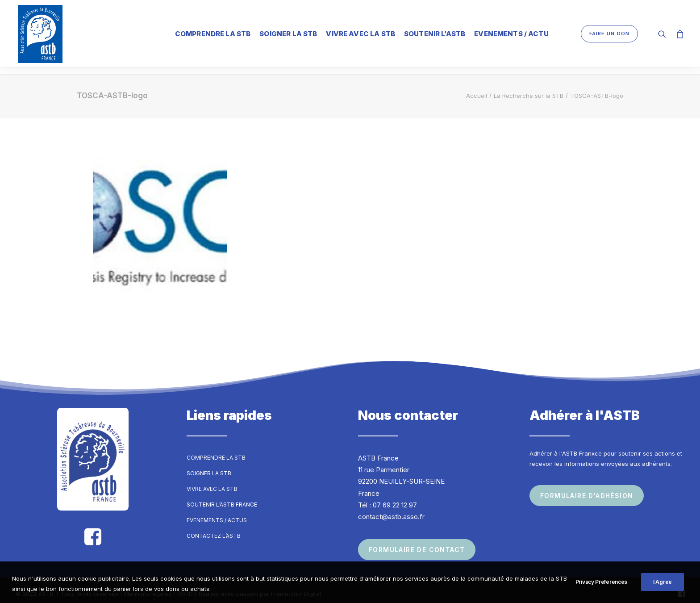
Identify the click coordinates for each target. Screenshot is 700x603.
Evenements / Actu (511, 33)
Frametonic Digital (296, 586)
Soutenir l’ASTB (435, 33)
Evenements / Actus (217, 512)
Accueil (477, 88)
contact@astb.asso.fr (391, 509)
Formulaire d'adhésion (587, 488)
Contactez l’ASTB (214, 528)
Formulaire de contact (417, 542)
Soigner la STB (288, 33)
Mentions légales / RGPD (158, 586)
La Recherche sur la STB (529, 88)
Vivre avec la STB (360, 33)
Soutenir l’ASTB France (222, 496)
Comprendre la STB (213, 33)
